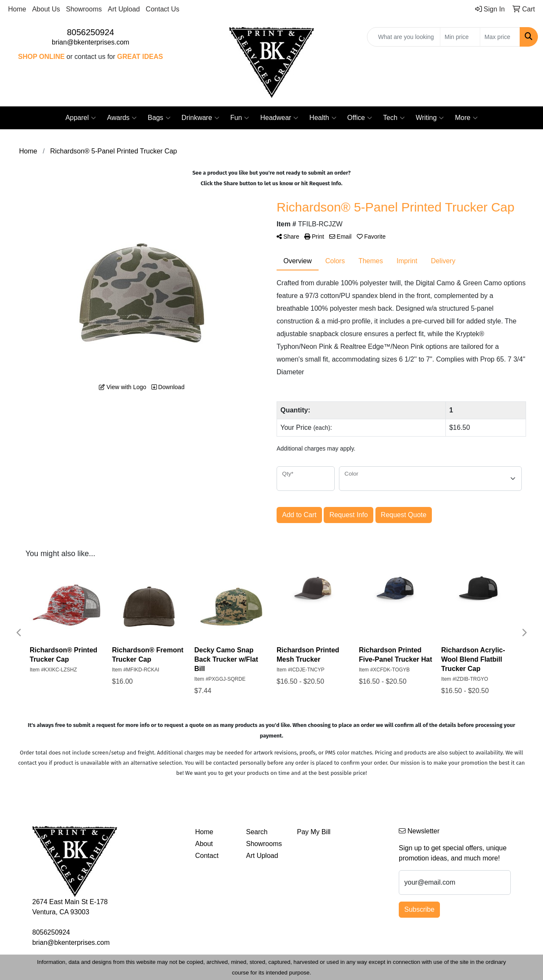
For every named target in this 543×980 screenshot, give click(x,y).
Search (257, 832)
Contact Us (163, 9)
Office (360, 118)
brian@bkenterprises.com (91, 42)
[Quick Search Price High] (500, 37)
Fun (240, 118)
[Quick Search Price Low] (460, 37)
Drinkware (200, 118)
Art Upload (124, 9)
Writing (430, 118)
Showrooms (84, 9)
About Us (46, 9)
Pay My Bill (314, 832)
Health (323, 118)
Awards (122, 118)
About (204, 844)
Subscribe (419, 909)
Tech (394, 118)
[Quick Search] (404, 37)
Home (17, 9)
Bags (159, 118)
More (466, 118)
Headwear (279, 118)
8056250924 (91, 32)
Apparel (81, 118)
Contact (207, 856)
